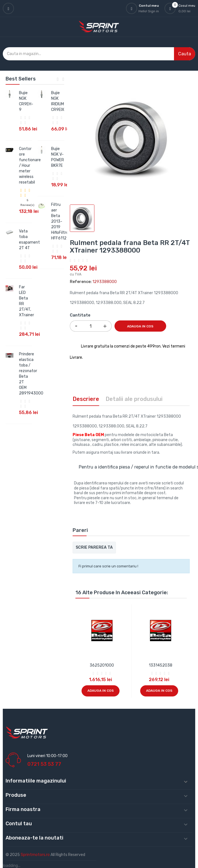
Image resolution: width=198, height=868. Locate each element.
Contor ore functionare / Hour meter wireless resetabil (30, 166)
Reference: (81, 282)
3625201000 (102, 665)
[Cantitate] (91, 326)
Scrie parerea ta (94, 547)
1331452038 (161, 665)
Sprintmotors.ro (36, 855)
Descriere (86, 399)
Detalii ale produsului (134, 399)
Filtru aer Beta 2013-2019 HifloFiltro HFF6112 (60, 221)
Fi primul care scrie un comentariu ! (108, 566)
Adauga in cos (140, 326)
